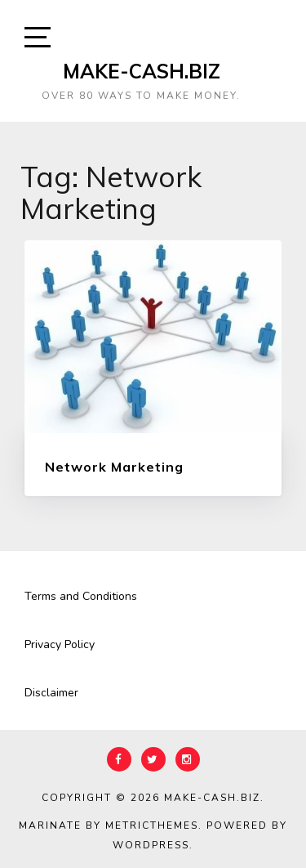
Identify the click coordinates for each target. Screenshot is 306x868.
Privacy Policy (60, 644)
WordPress (151, 845)
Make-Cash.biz (142, 71)
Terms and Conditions (81, 596)
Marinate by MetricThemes (109, 825)
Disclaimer (51, 693)
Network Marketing (114, 467)
